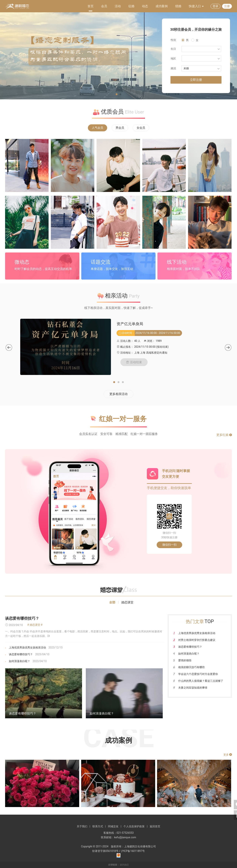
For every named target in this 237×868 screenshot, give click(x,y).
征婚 (131, 6)
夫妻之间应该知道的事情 (193, 688)
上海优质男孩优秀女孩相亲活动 (27, 647)
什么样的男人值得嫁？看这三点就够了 (201, 681)
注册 (227, 6)
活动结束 (134, 362)
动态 (145, 6)
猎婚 (178, 6)
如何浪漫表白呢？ (19, 661)
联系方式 (98, 826)
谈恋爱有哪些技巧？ (22, 618)
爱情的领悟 (185, 660)
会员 (104, 6)
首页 (91, 6)
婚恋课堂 (127, 602)
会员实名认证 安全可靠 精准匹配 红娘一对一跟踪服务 (118, 434)
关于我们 (82, 826)
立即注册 (196, 80)
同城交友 (113, 826)
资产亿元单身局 (130, 324)
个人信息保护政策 (134, 826)
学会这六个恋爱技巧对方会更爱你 (198, 674)
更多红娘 (224, 435)
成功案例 (162, 6)
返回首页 (155, 826)
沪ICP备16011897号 (133, 851)
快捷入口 (196, 6)
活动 (118, 6)
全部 (112, 602)
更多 (228, 755)
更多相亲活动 (118, 394)
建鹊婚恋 (124, 865)
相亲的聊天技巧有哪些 (191, 667)
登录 (215, 6)
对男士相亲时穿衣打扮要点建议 (197, 640)
